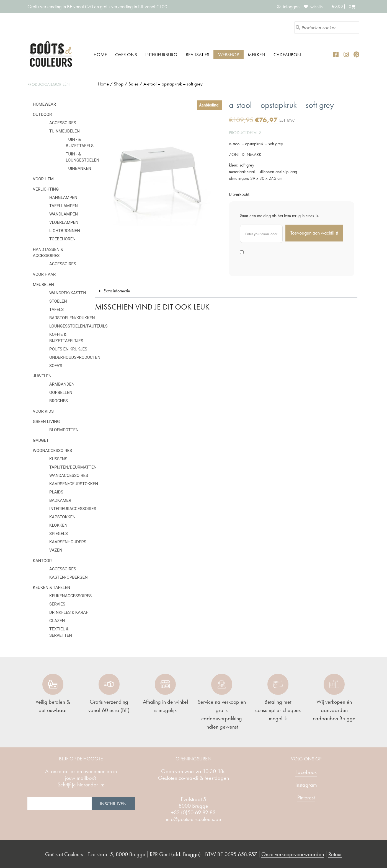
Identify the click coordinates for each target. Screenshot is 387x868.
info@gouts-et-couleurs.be (193, 819)
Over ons (126, 54)
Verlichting (46, 189)
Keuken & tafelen (52, 588)
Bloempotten (64, 430)
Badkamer (60, 500)
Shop (119, 84)
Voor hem (43, 179)
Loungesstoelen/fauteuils (78, 326)
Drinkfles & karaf (69, 612)
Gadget (41, 440)
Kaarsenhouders (68, 542)
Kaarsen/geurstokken (74, 484)
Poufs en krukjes (68, 349)
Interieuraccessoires (73, 509)
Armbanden (62, 384)
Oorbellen (61, 393)
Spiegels (59, 534)
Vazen (56, 550)
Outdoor (42, 115)
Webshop (229, 54)
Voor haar (44, 274)
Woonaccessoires (52, 451)
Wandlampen (64, 214)
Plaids (56, 492)
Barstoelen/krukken (72, 318)
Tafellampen (64, 206)
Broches (59, 401)
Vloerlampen (64, 222)
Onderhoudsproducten (75, 357)
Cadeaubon (287, 54)
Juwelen (42, 376)
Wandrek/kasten (68, 293)
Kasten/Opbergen (69, 577)
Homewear (45, 104)
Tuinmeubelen (64, 131)
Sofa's (56, 366)
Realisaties (198, 54)
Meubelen (44, 285)
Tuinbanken (79, 168)
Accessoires (63, 123)
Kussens (58, 459)
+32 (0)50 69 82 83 (193, 812)
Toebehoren (62, 239)
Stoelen (58, 301)
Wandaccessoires (69, 475)
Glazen (57, 621)
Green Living (47, 422)
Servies (57, 604)
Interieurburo (161, 54)
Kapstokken (62, 517)
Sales (133, 84)
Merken (256, 54)
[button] (226, 291)
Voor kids (43, 411)
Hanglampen (63, 197)
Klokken (58, 525)
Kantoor (42, 561)
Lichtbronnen (65, 231)
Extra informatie (117, 291)
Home (100, 54)
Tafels (56, 310)
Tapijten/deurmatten (73, 467)
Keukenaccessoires (70, 596)
